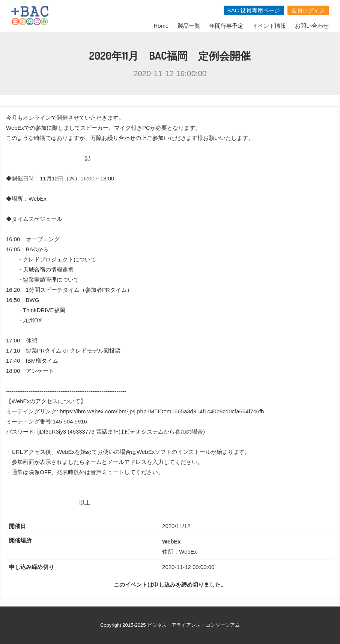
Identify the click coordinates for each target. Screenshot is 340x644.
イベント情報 (269, 26)
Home (161, 26)
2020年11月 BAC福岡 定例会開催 (170, 56)
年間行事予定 (226, 26)
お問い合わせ (312, 26)
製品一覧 (189, 26)
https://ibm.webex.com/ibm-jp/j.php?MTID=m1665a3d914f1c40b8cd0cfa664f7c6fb (162, 411)
